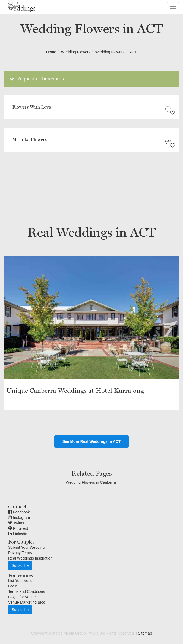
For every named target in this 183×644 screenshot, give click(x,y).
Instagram (19, 518)
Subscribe (20, 565)
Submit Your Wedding (26, 547)
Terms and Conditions (26, 591)
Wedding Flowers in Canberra (91, 482)
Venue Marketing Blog (27, 602)
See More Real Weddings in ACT (92, 441)
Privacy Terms (20, 553)
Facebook (19, 512)
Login (13, 586)
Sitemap (145, 633)
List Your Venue (21, 581)
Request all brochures (36, 79)
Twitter (16, 523)
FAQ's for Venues (23, 597)
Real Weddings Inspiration (30, 558)
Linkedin (18, 534)
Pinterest (18, 528)
